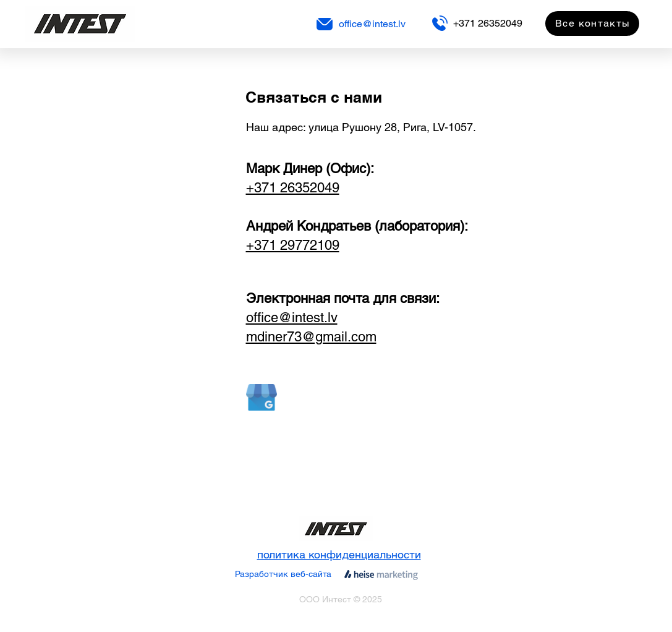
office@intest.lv (372, 24)
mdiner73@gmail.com (311, 337)
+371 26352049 (488, 23)
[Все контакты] (592, 23)
